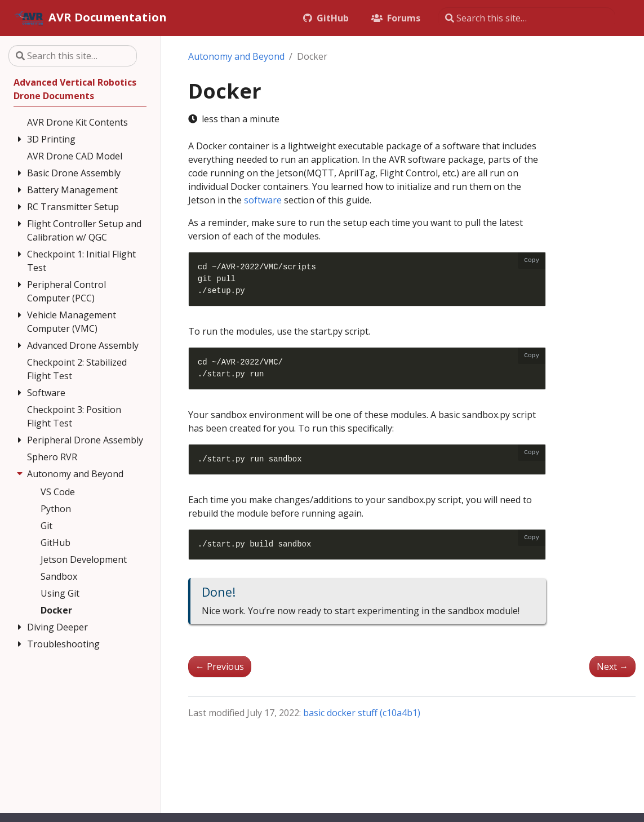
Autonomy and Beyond (236, 56)
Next (612, 667)
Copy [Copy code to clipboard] (532, 260)
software (263, 200)
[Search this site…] (527, 18)
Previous (220, 667)
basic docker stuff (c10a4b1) (362, 713)
